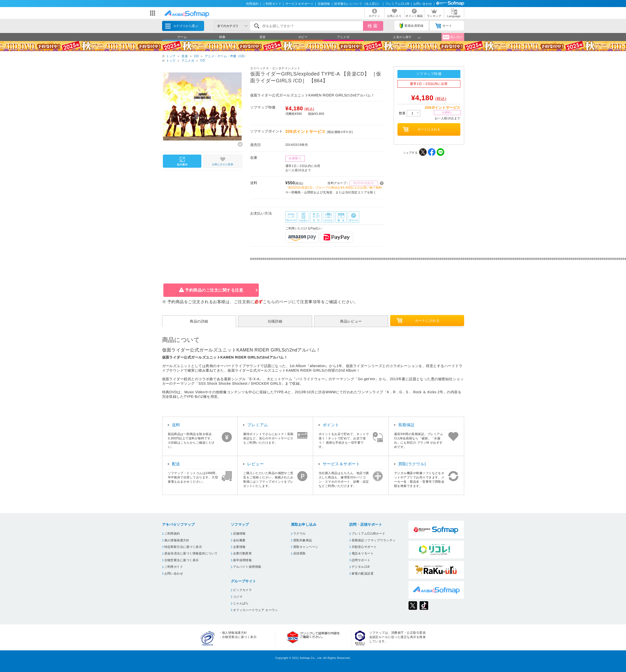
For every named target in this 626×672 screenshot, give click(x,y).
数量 (410, 113)
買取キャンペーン (306, 547)
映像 (222, 37)
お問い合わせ (423, 4)
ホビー (303, 37)
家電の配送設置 (363, 574)
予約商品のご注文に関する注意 (214, 290)
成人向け (453, 37)
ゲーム (182, 37)
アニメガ (343, 37)
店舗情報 (324, 4)
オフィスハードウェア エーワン (256, 610)
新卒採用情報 (243, 560)
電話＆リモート (363, 553)
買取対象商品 (303, 540)
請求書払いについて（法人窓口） (358, 4)
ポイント (331, 425)
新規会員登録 (412, 26)
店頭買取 (300, 553)
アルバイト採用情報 (247, 567)
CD (196, 56)
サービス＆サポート (300, 4)
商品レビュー (351, 321)
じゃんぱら (241, 603)
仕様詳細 (275, 321)
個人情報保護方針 (177, 540)
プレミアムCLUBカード (369, 534)
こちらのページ (277, 302)
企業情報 (239, 547)
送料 (176, 425)
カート (444, 26)
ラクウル (300, 534)
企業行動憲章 (243, 553)
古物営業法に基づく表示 (182, 560)
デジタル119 (361, 567)
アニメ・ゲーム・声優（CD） (226, 56)
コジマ (238, 597)
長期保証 (407, 425)
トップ (171, 56)
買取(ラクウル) (412, 464)
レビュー (255, 464)
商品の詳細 (199, 321)
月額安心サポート (364, 547)
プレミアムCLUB (397, 4)
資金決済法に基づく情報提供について (191, 553)
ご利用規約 (172, 534)
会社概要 (239, 540)
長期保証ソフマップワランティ (374, 540)
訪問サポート (361, 560)
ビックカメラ (243, 590)
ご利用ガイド (272, 4)
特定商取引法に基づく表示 (183, 547)
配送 (176, 464)
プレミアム (257, 425)
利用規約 (252, 4)
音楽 (263, 37)
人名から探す (402, 37)
